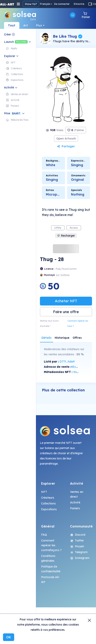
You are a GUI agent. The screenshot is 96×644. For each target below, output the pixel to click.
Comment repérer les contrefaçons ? (51, 545)
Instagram (80, 558)
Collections (48, 503)
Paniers (75, 508)
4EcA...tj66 (78, 367)
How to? (31, 4)
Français (45, 4)
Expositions (49, 509)
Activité (75, 502)
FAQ (44, 535)
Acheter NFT (66, 301)
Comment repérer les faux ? (78, 323)
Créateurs (48, 498)
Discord (78, 535)
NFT (44, 492)
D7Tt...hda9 (67, 362)
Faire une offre (66, 312)
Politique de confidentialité (51, 569)
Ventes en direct (77, 494)
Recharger (66, 236)
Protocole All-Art (50, 580)
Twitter (77, 541)
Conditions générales (48, 558)
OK (9, 637)
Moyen (77, 546)
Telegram (79, 552)
